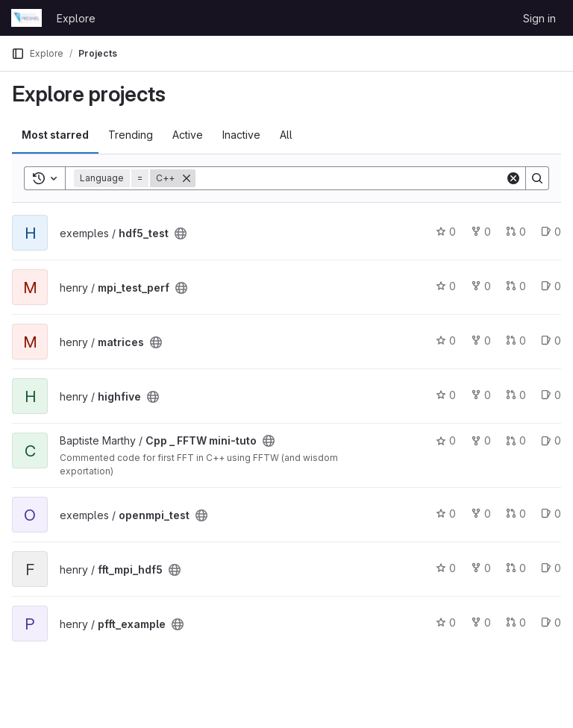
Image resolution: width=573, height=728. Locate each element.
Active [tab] (188, 135)
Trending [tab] (131, 135)
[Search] (350, 178)
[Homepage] (26, 18)
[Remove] (187, 178)
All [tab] (286, 135)
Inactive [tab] (241, 135)
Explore (76, 18)
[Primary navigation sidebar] (18, 54)
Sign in (539, 18)
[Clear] (513, 178)
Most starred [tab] (55, 135)
